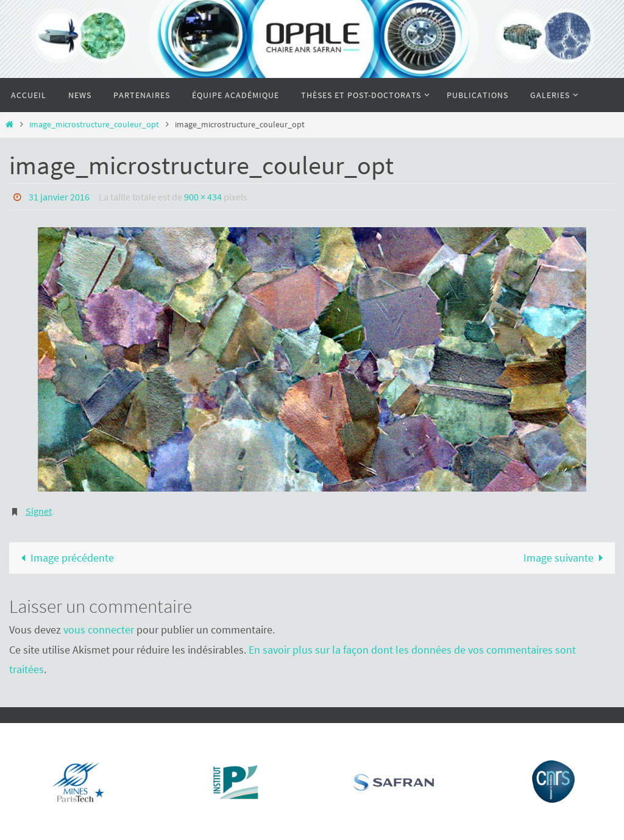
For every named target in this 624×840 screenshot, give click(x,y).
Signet (39, 511)
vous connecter (99, 630)
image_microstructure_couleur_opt (94, 124)
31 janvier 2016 (59, 197)
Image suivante (566, 558)
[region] (73, 778)
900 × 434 (203, 197)
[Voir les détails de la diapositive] (76, 782)
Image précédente (65, 558)
